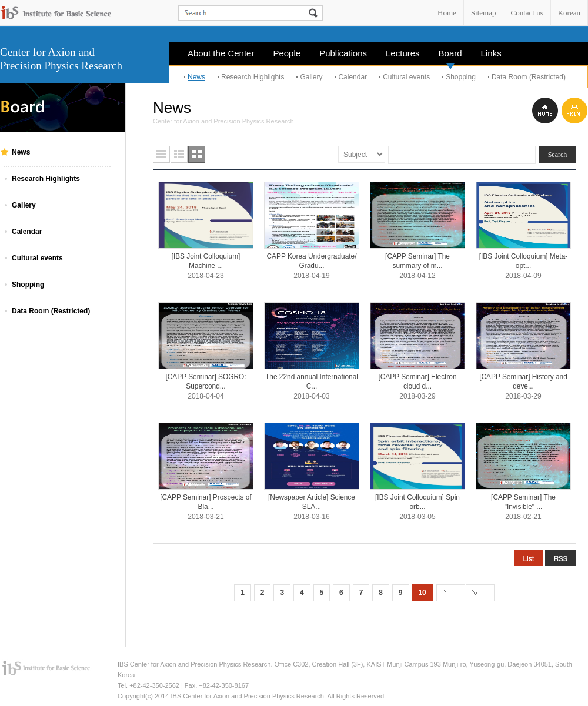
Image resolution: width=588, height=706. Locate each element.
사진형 (197, 154)
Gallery (311, 77)
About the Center (221, 53)
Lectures (403, 53)
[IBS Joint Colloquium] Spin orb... (417, 502)
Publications (343, 53)
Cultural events (406, 77)
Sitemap (484, 13)
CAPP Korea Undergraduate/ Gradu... (312, 261)
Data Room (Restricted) (529, 77)
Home (447, 13)
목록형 (161, 154)
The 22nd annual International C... (312, 382)
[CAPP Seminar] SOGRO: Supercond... (206, 382)
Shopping (461, 77)
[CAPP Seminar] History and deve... (523, 382)
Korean (569, 13)
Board (450, 57)
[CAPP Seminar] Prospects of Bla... (206, 502)
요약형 (179, 154)
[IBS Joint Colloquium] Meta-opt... (523, 261)
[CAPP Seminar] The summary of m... (417, 261)
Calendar (353, 77)
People (287, 53)
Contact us (527, 13)
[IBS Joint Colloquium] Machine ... (206, 261)
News (196, 77)
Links (491, 53)
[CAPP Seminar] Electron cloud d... (417, 382)
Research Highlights (253, 77)
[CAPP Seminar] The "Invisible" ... (523, 502)
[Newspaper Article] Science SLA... (312, 502)
